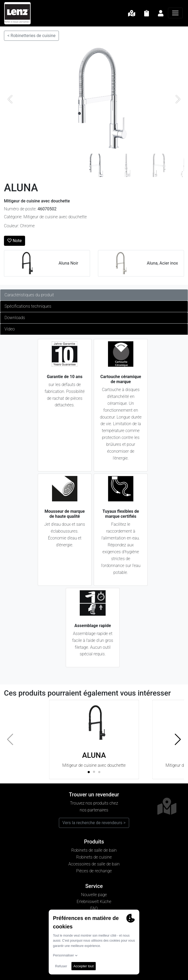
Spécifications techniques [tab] (28, 306)
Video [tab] (10, 329)
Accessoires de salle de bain (94, 864)
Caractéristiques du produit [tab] (29, 295)
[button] (178, 739)
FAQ (94, 908)
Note (15, 241)
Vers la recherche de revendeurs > (94, 823)
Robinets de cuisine (94, 857)
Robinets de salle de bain (94, 850)
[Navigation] (175, 13)
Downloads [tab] (15, 318)
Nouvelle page (94, 895)
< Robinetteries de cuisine (31, 36)
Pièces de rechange (94, 871)
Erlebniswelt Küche (94, 902)
